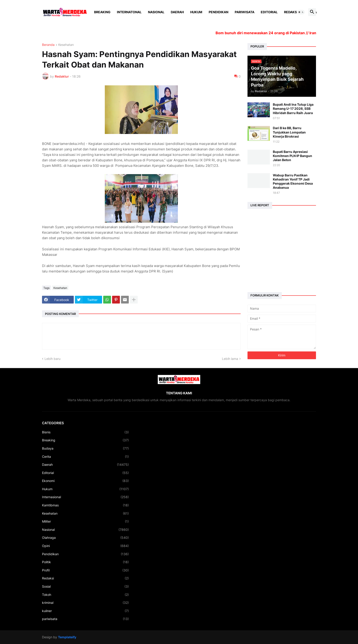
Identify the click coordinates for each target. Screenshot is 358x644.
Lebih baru (53, 359)
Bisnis (85, 432)
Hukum (196, 12)
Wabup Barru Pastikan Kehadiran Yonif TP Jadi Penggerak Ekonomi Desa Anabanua (293, 181)
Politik (85, 562)
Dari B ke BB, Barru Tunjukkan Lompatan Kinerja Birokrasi (289, 132)
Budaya (85, 448)
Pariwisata (245, 12)
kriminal (85, 603)
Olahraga (85, 538)
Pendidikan (218, 12)
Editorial (269, 12)
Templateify (67, 637)
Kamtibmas (85, 505)
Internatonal (129, 12)
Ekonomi (85, 481)
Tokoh (85, 595)
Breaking (102, 12)
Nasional (156, 12)
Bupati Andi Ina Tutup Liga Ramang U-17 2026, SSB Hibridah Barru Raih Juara (293, 109)
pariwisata (85, 619)
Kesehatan (66, 45)
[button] (301, 12)
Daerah (177, 12)
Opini (85, 546)
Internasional (85, 497)
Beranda (48, 45)
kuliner (85, 611)
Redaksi (291, 12)
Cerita (85, 457)
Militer (85, 521)
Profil (85, 570)
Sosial (85, 586)
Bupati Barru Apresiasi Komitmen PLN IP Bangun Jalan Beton (292, 156)
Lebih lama (230, 359)
